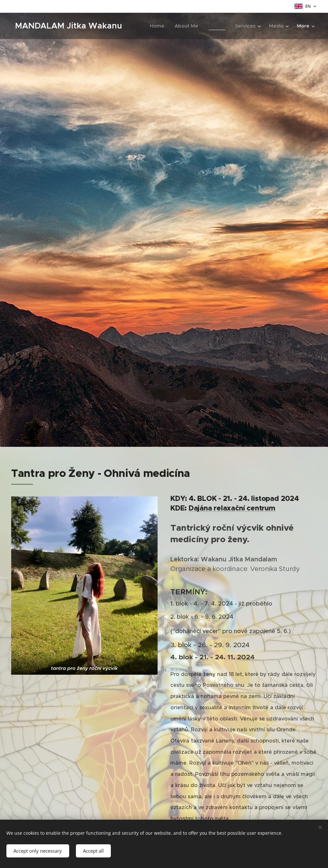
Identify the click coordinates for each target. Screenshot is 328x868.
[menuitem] (159, 26)
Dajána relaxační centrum (232, 508)
